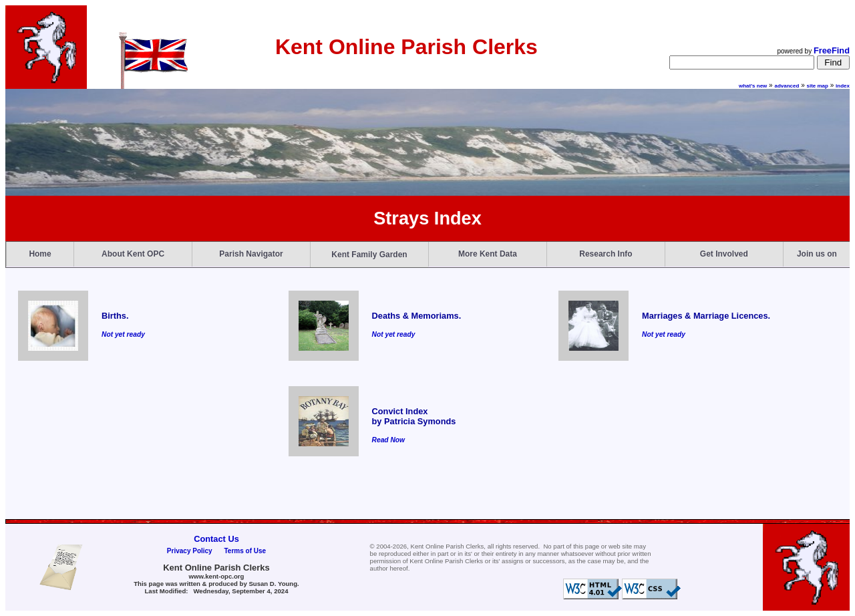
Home (40, 254)
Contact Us (216, 539)
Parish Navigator (251, 254)
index (843, 86)
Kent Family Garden (369, 255)
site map (818, 86)
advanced (787, 86)
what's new (753, 86)
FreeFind (832, 50)
